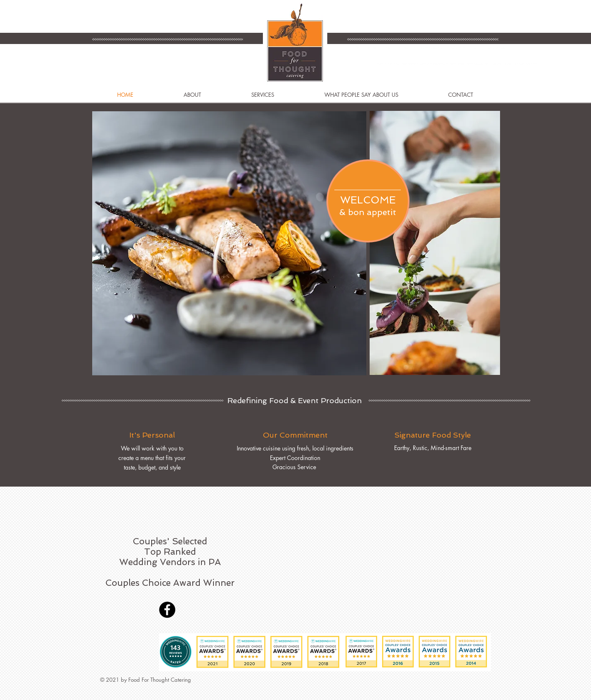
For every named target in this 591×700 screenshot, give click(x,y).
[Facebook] (167, 610)
